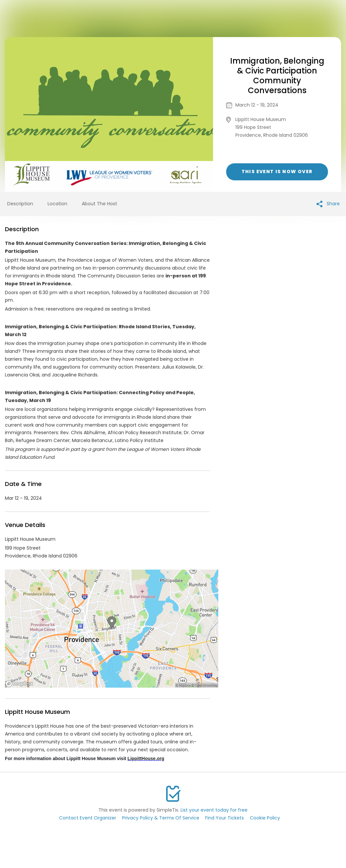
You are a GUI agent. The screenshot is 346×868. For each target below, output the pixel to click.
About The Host (99, 204)
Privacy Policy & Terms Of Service (161, 818)
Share (328, 204)
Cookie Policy (265, 818)
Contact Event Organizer (88, 818)
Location (57, 204)
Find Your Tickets (225, 818)
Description (20, 204)
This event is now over (277, 172)
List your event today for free (214, 810)
